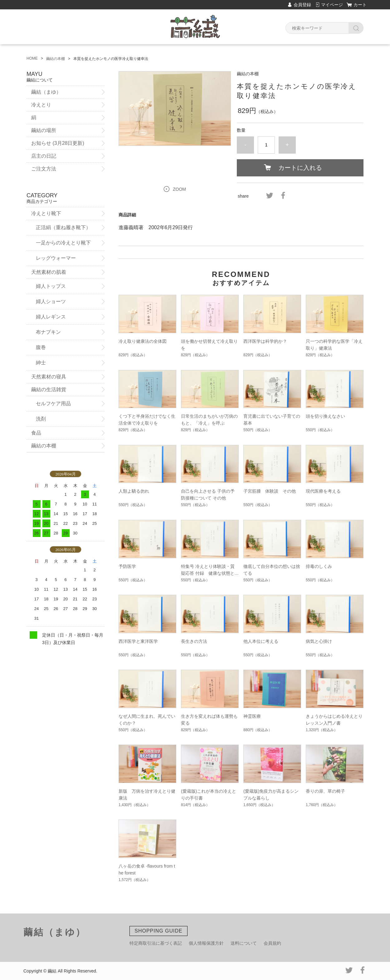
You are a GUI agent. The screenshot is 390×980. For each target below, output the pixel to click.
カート (360, 5)
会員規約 (272, 943)
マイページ (332, 5)
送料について (244, 943)
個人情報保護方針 (206, 943)
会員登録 (302, 5)
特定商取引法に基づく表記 (156, 943)
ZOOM (179, 189)
